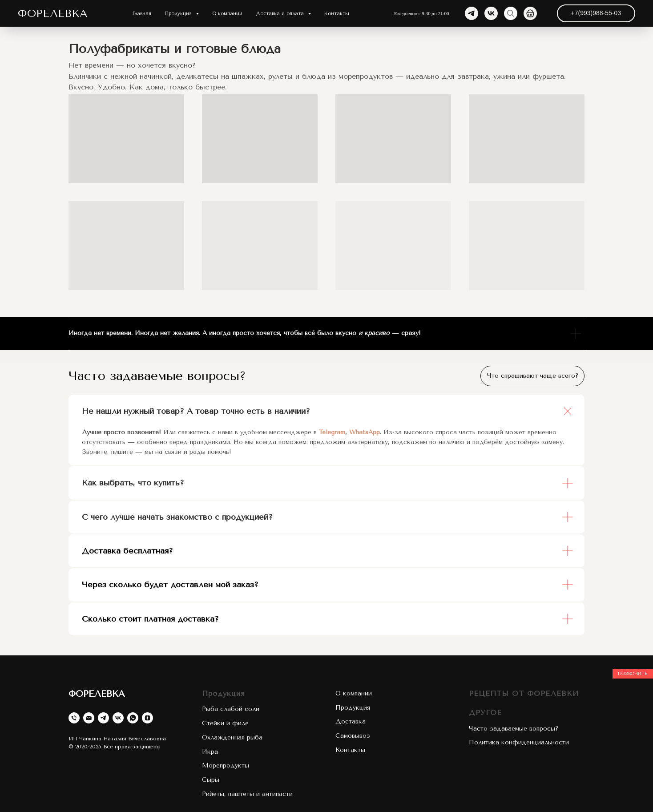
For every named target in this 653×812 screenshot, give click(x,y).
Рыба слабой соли (231, 709)
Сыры (211, 780)
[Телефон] (74, 718)
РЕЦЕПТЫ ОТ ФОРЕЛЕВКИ (524, 693)
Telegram (332, 432)
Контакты (337, 14)
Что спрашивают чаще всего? (533, 376)
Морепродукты (226, 766)
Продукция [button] (179, 14)
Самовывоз (353, 736)
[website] (511, 13)
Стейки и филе (225, 723)
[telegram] (472, 13)
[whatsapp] (133, 718)
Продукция (224, 693)
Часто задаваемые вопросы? (514, 729)
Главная (142, 14)
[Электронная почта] (89, 718)
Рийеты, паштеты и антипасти (247, 794)
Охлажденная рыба (232, 737)
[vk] (491, 13)
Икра (210, 752)
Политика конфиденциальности (519, 742)
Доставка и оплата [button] (281, 14)
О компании (227, 14)
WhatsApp (365, 432)
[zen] (147, 718)
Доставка (351, 721)
